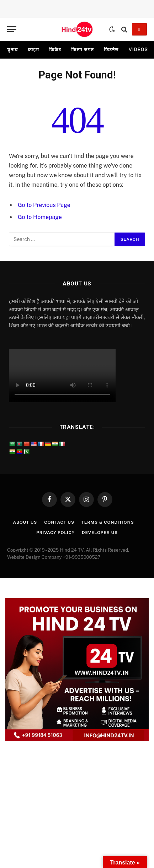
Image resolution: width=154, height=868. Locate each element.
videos (138, 50)
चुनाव (12, 50)
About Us (25, 522)
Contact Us (59, 522)
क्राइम (33, 50)
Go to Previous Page (44, 205)
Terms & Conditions (108, 522)
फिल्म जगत (83, 50)
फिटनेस (111, 50)
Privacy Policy (55, 533)
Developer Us (100, 533)
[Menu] (12, 29)
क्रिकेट (55, 50)
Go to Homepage (40, 217)
